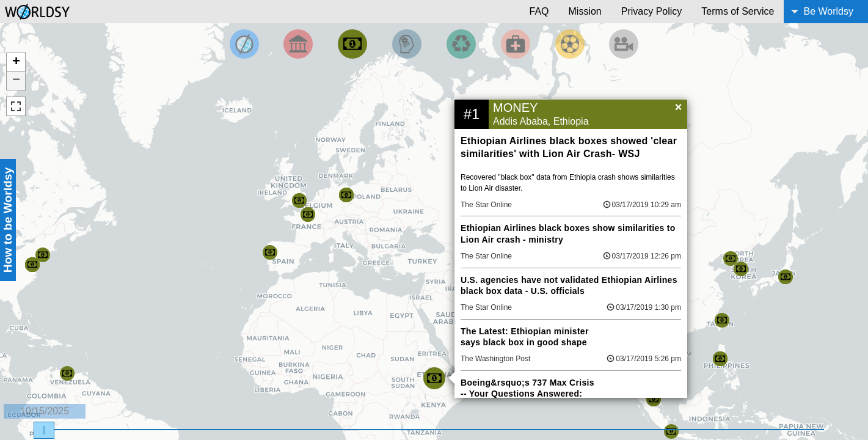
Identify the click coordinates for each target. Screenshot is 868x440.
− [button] (16, 81)
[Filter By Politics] (298, 44)
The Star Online (486, 205)
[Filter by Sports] (570, 44)
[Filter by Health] (516, 44)
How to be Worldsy (8, 220)
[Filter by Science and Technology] (407, 44)
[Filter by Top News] (244, 44)
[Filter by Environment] (461, 44)
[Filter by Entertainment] (624, 44)
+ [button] (16, 62)
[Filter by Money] (352, 44)
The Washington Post (495, 359)
